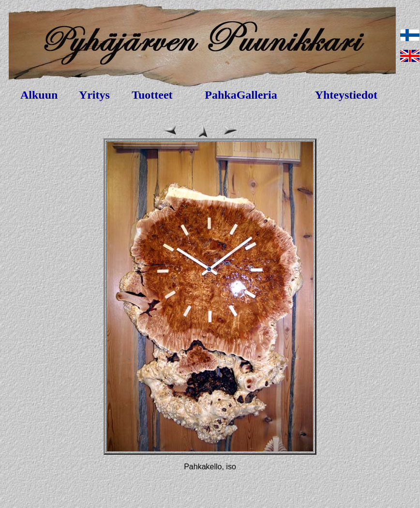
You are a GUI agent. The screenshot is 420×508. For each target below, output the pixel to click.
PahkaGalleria (241, 95)
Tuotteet (152, 95)
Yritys (94, 95)
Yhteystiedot (346, 95)
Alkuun (39, 95)
